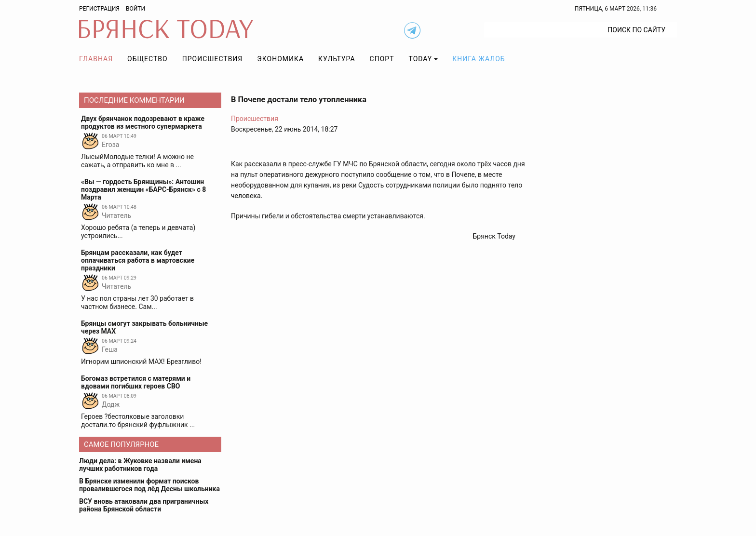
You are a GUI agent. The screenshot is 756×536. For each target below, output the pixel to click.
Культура (337, 59)
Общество (148, 59)
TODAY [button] (421, 59)
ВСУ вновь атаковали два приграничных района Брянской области (144, 505)
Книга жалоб (479, 59)
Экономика (280, 59)
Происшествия (213, 59)
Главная (96, 59)
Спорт (382, 59)
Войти (135, 9)
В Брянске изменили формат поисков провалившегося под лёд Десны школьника (149, 485)
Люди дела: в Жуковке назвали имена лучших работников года (140, 465)
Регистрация (99, 9)
